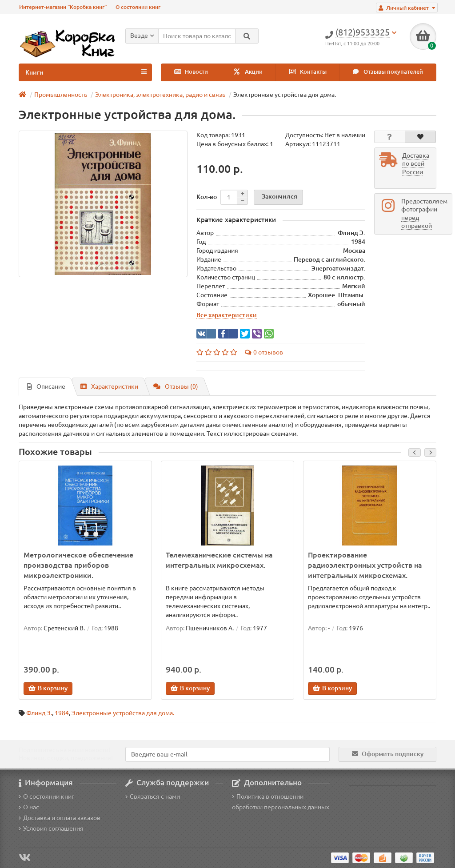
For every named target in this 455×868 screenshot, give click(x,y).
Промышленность (61, 95)
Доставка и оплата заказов (60, 818)
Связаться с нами (153, 796)
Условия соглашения (51, 828)
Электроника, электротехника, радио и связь (160, 95)
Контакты (308, 72)
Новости (191, 72)
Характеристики (109, 386)
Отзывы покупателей (388, 72)
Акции (248, 72)
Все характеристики (227, 315)
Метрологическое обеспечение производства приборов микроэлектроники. (78, 565)
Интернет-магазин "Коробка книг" (63, 7)
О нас (29, 807)
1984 (62, 713)
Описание (46, 386)
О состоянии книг (138, 7)
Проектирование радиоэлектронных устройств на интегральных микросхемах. (365, 565)
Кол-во (207, 197)
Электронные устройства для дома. (123, 713)
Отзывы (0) (176, 386)
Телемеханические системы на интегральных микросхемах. (219, 560)
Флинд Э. (39, 713)
